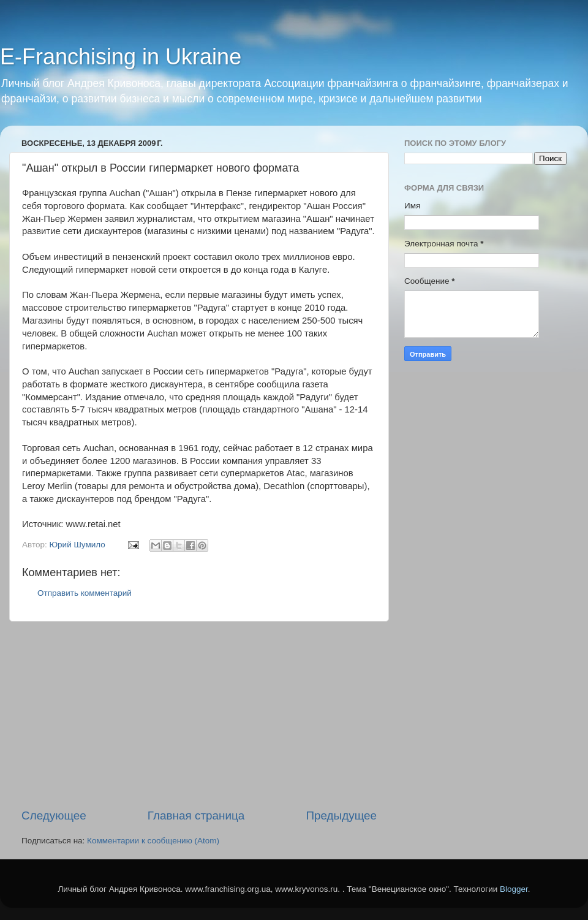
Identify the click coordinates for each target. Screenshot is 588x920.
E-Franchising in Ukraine (121, 57)
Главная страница (196, 815)
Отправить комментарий (85, 593)
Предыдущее (341, 815)
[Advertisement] (199, 715)
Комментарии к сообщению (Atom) (153, 841)
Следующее (54, 815)
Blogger (514, 889)
